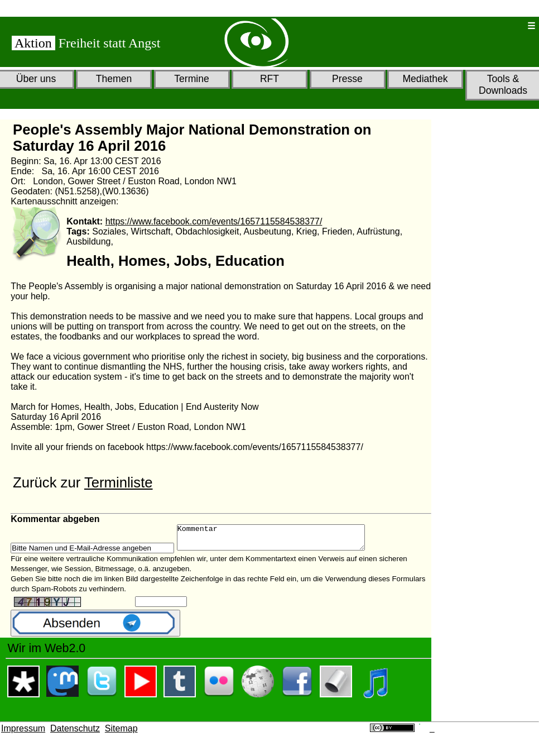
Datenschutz (75, 733)
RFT (269, 79)
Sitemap (121, 733)
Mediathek (425, 79)
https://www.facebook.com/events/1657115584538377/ (214, 221)
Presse (347, 79)
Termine (192, 79)
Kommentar (282, 540)
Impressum (23, 733)
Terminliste (119, 482)
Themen (114, 79)
